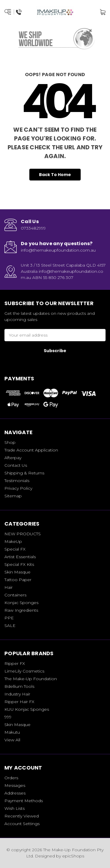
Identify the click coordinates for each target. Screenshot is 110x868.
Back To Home (55, 175)
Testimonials (17, 481)
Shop (10, 442)
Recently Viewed (22, 816)
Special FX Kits (19, 564)
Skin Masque (17, 572)
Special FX (15, 549)
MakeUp (13, 541)
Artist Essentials (20, 557)
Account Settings (22, 824)
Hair (9, 587)
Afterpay (13, 458)
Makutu (12, 732)
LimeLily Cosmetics (24, 671)
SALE (10, 626)
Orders (11, 778)
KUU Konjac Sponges (27, 709)
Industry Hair (17, 694)
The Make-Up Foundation (31, 679)
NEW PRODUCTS (23, 534)
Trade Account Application (31, 450)
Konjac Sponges (21, 603)
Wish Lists (15, 808)
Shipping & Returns (24, 473)
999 (8, 717)
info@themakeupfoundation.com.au (58, 250)
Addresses (15, 793)
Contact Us (16, 465)
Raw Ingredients (21, 610)
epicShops (73, 856)
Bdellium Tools (19, 686)
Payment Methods (24, 801)
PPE (9, 618)
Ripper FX (15, 663)
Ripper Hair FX (19, 702)
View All (12, 740)
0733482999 (33, 228)
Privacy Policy (18, 488)
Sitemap (13, 496)
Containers (15, 595)
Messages (15, 785)
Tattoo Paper (18, 580)
